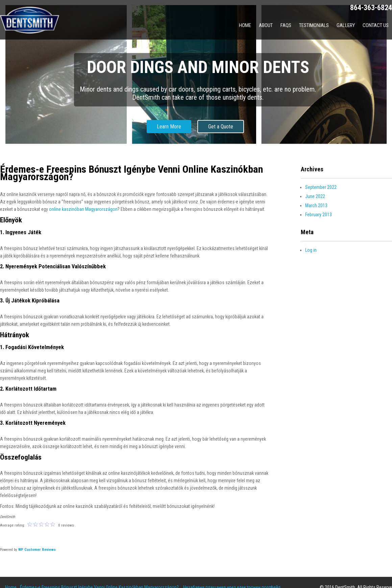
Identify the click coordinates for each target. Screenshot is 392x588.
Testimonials (314, 25)
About (266, 25)
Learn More (169, 127)
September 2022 (321, 187)
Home (245, 25)
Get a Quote (221, 127)
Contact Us (376, 25)
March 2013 (316, 205)
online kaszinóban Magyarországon (83, 209)
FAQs (286, 25)
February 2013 (318, 215)
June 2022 (315, 196)
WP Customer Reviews (37, 550)
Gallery (346, 25)
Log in (311, 250)
